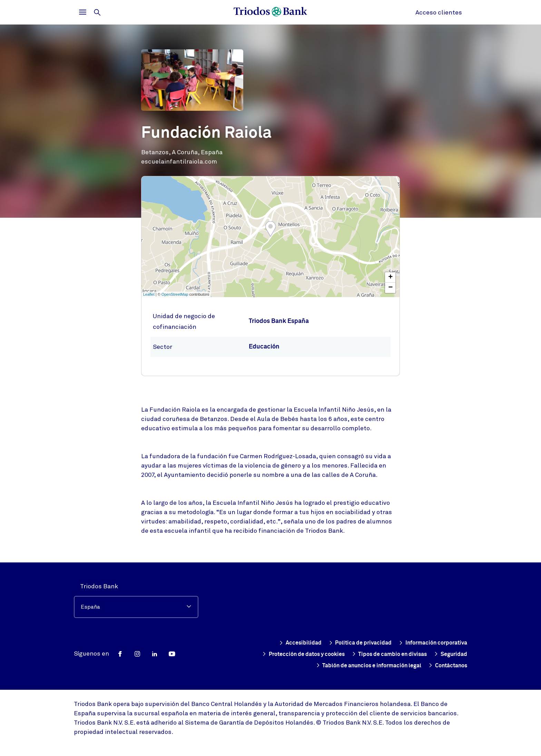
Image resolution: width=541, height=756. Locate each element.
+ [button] (390, 277)
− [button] (390, 288)
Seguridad (270, 665)
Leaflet (149, 294)
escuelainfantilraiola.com (179, 161)
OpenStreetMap (175, 294)
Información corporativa (429, 643)
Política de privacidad (348, 643)
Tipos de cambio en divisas (425, 654)
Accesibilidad (283, 643)
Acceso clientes (439, 12)
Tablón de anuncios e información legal (356, 665)
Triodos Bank (99, 586)
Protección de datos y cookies (328, 654)
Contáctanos (445, 665)
